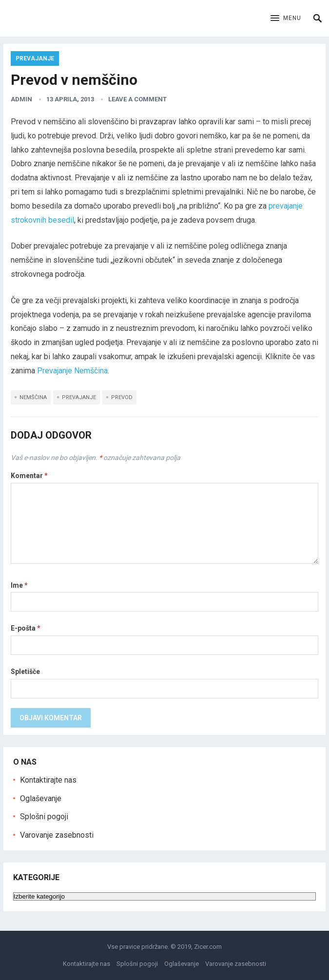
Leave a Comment (137, 99)
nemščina (33, 397)
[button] (286, 19)
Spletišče (25, 672)
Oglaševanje (41, 798)
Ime (19, 585)
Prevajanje (35, 58)
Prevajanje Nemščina (72, 371)
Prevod (122, 397)
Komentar (29, 476)
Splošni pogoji (44, 817)
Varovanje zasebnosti (57, 835)
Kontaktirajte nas (48, 780)
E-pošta (26, 628)
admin (21, 99)
